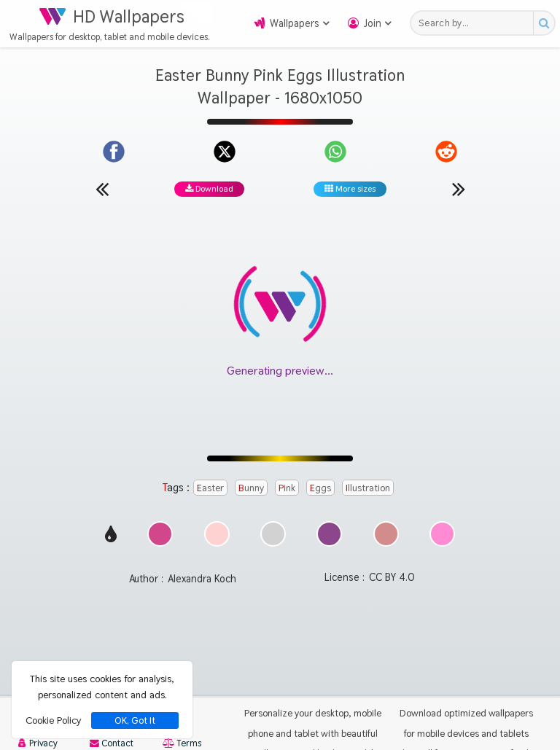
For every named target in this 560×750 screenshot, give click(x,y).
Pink (287, 488)
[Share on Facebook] (114, 152)
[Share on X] (225, 152)
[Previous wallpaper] (102, 189)
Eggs (320, 488)
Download (209, 189)
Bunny (251, 488)
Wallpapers (295, 23)
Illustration (368, 488)
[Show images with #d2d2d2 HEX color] (273, 543)
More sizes (350, 189)
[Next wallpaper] (459, 189)
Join (373, 23)
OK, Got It (135, 720)
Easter (210, 488)
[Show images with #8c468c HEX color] (329, 543)
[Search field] (476, 23)
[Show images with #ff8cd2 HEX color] (442, 543)
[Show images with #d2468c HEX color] (160, 543)
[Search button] (544, 23)
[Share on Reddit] (446, 152)
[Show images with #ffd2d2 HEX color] (217, 543)
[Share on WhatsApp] (335, 152)
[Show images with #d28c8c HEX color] (386, 543)
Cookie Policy (53, 720)
